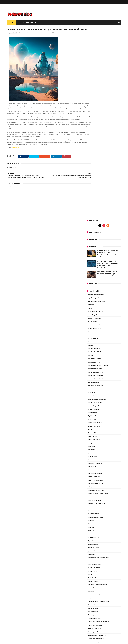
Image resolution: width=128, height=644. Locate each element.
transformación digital (95, 474)
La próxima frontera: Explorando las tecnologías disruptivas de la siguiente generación (107, 614)
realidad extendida (94, 376)
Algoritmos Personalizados (97, 110)
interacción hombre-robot (96, 299)
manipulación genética (95, 326)
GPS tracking (92, 255)
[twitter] (100, 34)
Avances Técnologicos (15, 2)
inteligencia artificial (95, 295)
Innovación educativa (95, 282)
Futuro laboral (93, 245)
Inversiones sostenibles (96, 316)
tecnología (92, 424)
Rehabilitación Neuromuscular (98, 393)
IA (89, 262)
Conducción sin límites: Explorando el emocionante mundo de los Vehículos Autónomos (108, 578)
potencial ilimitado (94, 360)
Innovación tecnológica (96, 289)
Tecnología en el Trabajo (96, 457)
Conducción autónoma (96, 181)
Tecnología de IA (93, 440)
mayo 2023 (91, 521)
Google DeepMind (94, 252)
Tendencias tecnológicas (96, 464)
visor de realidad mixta (95, 505)
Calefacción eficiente (95, 161)
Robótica (91, 400)
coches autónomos (94, 171)
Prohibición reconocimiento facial (99, 366)
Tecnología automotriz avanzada (99, 430)
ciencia (90, 164)
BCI (89, 140)
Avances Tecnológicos (26, 23)
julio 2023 (90, 516)
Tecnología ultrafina (95, 461)
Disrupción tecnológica (95, 211)
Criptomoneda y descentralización (99, 198)
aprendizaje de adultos (95, 123)
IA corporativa (93, 265)
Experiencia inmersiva (95, 231)
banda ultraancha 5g (95, 137)
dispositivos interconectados (97, 208)
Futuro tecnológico (94, 248)
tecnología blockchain (95, 437)
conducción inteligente (95, 184)
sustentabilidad (93, 420)
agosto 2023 (92, 514)
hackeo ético (92, 258)
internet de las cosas (95, 309)
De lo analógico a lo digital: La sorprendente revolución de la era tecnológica (108, 605)
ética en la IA (92, 228)
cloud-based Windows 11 (96, 167)
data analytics (93, 201)
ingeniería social (93, 275)
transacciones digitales (96, 471)
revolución (91, 397)
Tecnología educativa (95, 454)
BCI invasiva (92, 144)
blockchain (92, 150)
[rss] (108, 34)
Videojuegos (92, 494)
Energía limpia (93, 221)
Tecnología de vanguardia (96, 447)
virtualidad (92, 498)
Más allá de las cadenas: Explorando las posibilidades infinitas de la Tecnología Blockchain (108, 73)
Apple (90, 117)
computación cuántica (95, 177)
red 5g (90, 383)
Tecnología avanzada (95, 434)
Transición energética (95, 481)
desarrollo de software (95, 204)
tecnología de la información (97, 444)
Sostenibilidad (93, 413)
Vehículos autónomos (95, 488)
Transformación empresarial (97, 478)
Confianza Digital (94, 191)
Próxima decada (93, 370)
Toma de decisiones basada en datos (100, 467)
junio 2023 (91, 519)
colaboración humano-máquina (31, 37)
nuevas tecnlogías (94, 343)
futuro (90, 238)
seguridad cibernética (95, 403)
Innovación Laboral (94, 285)
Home (11, 23)
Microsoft (91, 333)
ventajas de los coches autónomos (99, 491)
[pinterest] (104, 34)
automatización (93, 130)
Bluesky (91, 154)
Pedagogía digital (94, 356)
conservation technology (96, 194)
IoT (89, 319)
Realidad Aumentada (95, 373)
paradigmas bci (93, 353)
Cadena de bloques (94, 157)
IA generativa (57, 37)
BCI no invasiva (93, 147)
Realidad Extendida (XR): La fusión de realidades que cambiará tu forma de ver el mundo (108, 83)
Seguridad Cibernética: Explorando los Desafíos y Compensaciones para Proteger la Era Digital (108, 632)
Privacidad (91, 363)
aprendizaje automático (96, 120)
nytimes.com (15, 158)
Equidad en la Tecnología (96, 225)
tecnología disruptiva (95, 451)
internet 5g (92, 306)
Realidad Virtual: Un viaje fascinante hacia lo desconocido (107, 595)
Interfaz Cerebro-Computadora (98, 302)
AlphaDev (91, 113)
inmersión (91, 279)
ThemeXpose (18, 642)
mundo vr (91, 336)
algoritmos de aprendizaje (96, 103)
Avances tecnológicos (95, 134)
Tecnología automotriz (95, 427)
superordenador (93, 417)
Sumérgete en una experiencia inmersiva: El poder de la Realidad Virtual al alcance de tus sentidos (107, 623)
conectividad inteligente (96, 188)
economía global (47, 37)
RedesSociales (93, 387)
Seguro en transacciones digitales (99, 410)
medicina (91, 329)
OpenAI (91, 349)
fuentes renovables (94, 235)
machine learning (94, 322)
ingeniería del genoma (95, 272)
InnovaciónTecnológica (95, 292)
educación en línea (94, 218)
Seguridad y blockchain (95, 407)
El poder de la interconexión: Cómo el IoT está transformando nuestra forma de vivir (109, 62)
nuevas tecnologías (94, 346)
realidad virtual (93, 380)
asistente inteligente (95, 127)
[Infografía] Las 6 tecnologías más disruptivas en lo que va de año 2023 (107, 587)
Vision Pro (91, 501)
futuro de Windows (94, 242)
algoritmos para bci (94, 107)
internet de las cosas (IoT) (97, 312)
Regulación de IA (93, 390)
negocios (91, 339)
